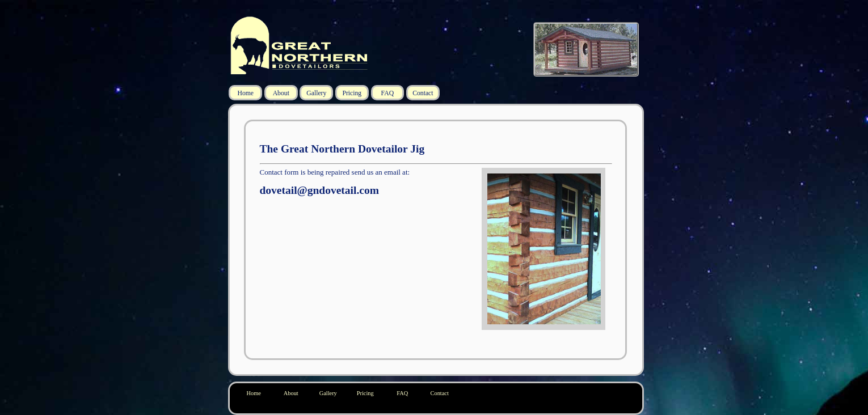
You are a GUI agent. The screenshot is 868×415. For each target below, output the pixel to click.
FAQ (388, 93)
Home (245, 93)
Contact (423, 93)
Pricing (352, 93)
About (281, 93)
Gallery (316, 93)
